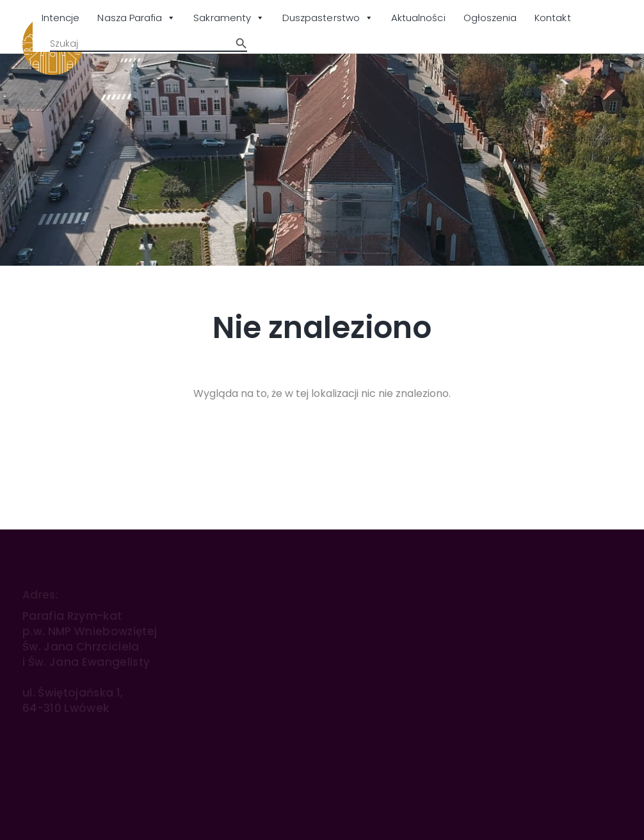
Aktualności (418, 18)
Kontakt (552, 18)
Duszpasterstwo (328, 18)
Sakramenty (229, 18)
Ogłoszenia (490, 18)
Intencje (60, 18)
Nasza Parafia (136, 18)
